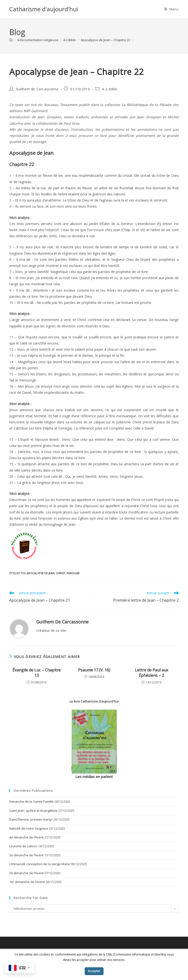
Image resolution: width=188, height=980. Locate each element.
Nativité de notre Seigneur (29, 828)
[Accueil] (11, 40)
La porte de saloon (23, 846)
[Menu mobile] (171, 9)
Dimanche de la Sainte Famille (31, 801)
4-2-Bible (110, 89)
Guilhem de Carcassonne (37, 89)
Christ (60, 573)
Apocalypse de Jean (41, 573)
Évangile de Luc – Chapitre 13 (37, 673)
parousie (73, 573)
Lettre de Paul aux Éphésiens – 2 (152, 673)
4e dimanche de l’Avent (26, 837)
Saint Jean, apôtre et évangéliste (33, 811)
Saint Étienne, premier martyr (31, 819)
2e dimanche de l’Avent (26, 873)
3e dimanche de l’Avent (26, 855)
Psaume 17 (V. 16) (94, 670)
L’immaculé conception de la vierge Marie (40, 864)
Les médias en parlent (94, 777)
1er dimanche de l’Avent (27, 882)
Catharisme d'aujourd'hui (44, 9)
